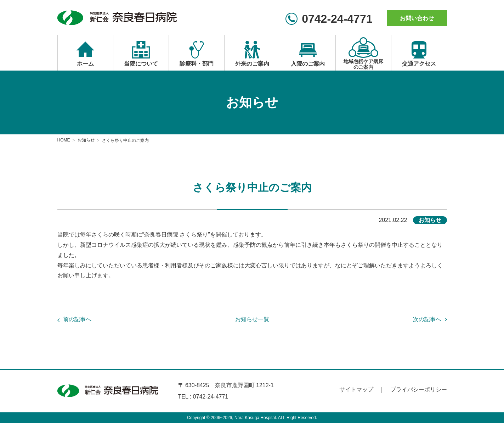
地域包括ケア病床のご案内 (363, 64)
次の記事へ (427, 319)
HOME (64, 140)
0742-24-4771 (337, 19)
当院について (141, 64)
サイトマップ (356, 389)
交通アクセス (419, 64)
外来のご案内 (252, 64)
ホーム (85, 64)
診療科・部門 (197, 64)
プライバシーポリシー (419, 389)
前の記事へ (77, 319)
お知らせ (86, 140)
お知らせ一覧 (252, 319)
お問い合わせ (417, 18)
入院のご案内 (308, 64)
